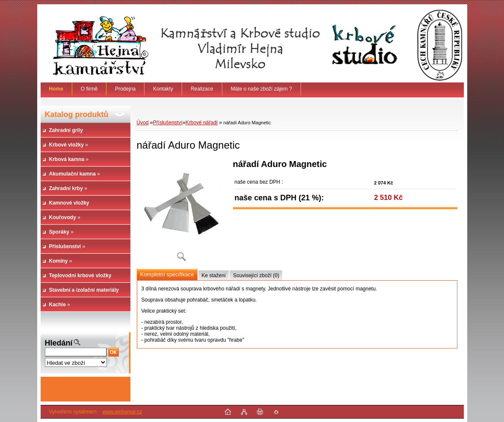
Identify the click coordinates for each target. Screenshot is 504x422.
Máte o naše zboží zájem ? (261, 89)
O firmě (89, 89)
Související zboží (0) (256, 275)
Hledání (59, 343)
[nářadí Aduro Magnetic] (182, 213)
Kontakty (163, 89)
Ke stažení (214, 275)
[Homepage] (56, 89)
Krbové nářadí (202, 123)
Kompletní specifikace (167, 274)
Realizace (202, 89)
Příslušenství (168, 123)
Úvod (143, 123)
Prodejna (125, 89)
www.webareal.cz (122, 412)
